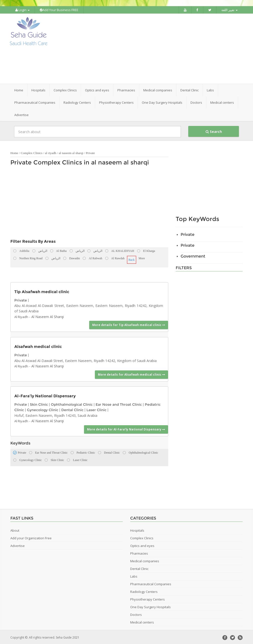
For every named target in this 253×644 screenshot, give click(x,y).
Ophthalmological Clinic (72, 403)
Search (214, 131)
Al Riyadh (21, 316)
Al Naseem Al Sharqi (48, 316)
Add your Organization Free (31, 537)
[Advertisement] (157, 48)
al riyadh (51, 152)
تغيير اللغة (230, 10)
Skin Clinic (39, 403)
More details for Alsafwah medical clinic (131, 373)
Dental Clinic (72, 409)
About (15, 529)
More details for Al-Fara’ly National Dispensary (126, 428)
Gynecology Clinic (43, 409)
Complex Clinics (32, 152)
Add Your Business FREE (59, 10)
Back (132, 259)
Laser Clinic (96, 409)
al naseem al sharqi (72, 152)
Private (90, 152)
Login (22, 10)
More (142, 257)
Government (193, 255)
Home (19, 89)
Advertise (21, 114)
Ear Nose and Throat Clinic (119, 403)
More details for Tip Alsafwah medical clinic (129, 324)
